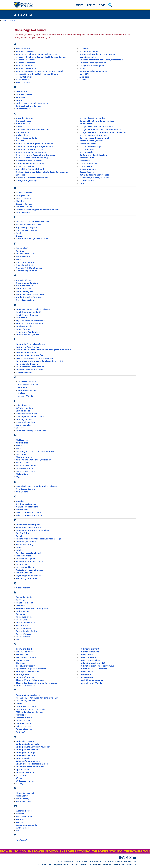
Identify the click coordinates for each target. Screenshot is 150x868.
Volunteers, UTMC (24, 802)
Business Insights (24, 109)
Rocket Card (22, 620)
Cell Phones (21, 141)
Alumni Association (88, 57)
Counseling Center (88, 169)
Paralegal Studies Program (28, 525)
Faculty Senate (23, 257)
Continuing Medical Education (93, 155)
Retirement (21, 614)
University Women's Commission (31, 767)
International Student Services (30, 370)
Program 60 (21, 564)
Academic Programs (26, 63)
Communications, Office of (92, 141)
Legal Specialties (24, 425)
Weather (20, 814)
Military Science (23, 463)
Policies (20, 550)
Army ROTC (85, 74)
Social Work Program (26, 666)
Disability (20, 201)
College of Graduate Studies (92, 118)
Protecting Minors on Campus (30, 570)
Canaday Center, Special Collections (33, 130)
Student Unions (86, 672)
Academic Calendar (25, 51)
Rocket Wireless (23, 637)
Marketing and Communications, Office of (35, 451)
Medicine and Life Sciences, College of (33, 460)
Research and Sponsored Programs (32, 608)
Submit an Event (87, 677)
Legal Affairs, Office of (26, 422)
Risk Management (24, 617)
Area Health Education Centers (93, 71)
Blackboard (21, 92)
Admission (84, 49)
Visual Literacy (23, 799)
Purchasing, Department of (28, 578)
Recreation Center (24, 597)
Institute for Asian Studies (28, 347)
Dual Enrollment (23, 213)
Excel (18, 233)
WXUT (19, 831)
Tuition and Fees (24, 726)
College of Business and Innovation (32, 178)
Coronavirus (85, 161)
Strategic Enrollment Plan (27, 672)
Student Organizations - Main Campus (97, 666)
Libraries (20, 428)
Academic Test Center (26, 68)
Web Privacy (108, 864)
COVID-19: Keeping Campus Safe (94, 175)
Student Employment (26, 686)
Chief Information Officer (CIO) (30, 161)
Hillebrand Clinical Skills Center (30, 323)
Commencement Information (93, 135)
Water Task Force (24, 811)
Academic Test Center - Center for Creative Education (41, 71)
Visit (79, 5)
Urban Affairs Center (25, 772)
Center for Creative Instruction (30, 149)
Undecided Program (25, 741)
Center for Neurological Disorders (31, 152)
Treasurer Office (23, 723)
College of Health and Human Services (97, 121)
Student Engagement (89, 649)
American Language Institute (93, 63)
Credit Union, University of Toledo (94, 178)
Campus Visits (23, 127)
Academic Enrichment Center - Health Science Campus (41, 57)
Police (19, 547)
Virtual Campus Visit (25, 793)
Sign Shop (21, 663)
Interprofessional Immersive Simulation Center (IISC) (40, 361)
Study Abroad (86, 674)
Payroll (19, 536)
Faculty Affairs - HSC (25, 254)
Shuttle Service (23, 660)
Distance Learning (24, 207)
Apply (91, 5)
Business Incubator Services (29, 106)
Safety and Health (24, 649)
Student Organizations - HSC (92, 663)
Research (20, 606)
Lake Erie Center (23, 405)
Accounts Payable (24, 77)
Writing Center (23, 828)
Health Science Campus (27, 315)
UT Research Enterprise (26, 781)
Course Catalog (87, 172)
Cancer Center (23, 132)
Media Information (25, 457)
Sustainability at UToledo (91, 683)
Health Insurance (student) (28, 312)
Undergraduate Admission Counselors (33, 747)
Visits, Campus (23, 796)
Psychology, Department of (29, 576)
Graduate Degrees (25, 291)
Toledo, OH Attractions (26, 706)
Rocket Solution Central (27, 631)
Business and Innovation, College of (32, 103)
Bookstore (21, 98)
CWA (82, 183)
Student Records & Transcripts (93, 669)
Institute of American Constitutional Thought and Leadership (44, 350)
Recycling (21, 600)
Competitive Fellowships (91, 147)
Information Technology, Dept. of (31, 344)
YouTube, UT (22, 840)
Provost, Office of (24, 573)
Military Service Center (26, 466)
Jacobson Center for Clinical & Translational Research (29, 385)
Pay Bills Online (23, 533)
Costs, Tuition (86, 166)
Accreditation (22, 80)
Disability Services (24, 204)
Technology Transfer (26, 701)
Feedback (120, 864)
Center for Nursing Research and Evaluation (36, 155)
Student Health (86, 655)
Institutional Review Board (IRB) (30, 355)
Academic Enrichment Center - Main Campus (37, 54)
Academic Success (25, 66)
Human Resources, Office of (29, 335)
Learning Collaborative (26, 414)
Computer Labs (87, 152)
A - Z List (40, 864)
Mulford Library (23, 474)
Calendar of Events (25, 118)
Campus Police (23, 124)
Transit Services (23, 721)
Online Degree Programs (27, 507)
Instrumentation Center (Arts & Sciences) (35, 358)
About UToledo (23, 49)
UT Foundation (23, 775)
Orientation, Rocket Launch (28, 512)
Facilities (20, 251)
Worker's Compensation (27, 825)
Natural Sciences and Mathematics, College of (37, 486)
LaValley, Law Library (25, 408)
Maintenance (22, 443)
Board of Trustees (24, 95)
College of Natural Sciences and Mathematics (100, 130)
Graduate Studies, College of (29, 297)
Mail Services (22, 440)
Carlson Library (23, 135)
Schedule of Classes (25, 652)
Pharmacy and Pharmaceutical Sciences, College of (40, 539)
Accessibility (95, 864)
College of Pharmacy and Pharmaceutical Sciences (103, 132)
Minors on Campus (25, 468)
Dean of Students (24, 193)
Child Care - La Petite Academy (30, 164)
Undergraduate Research (28, 755)
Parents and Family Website (29, 527)
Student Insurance (88, 657)
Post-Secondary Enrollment (29, 553)
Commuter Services (88, 144)
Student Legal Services (90, 660)
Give (102, 5)
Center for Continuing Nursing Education (34, 147)
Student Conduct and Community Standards (37, 683)
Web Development (25, 817)
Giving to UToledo (24, 280)
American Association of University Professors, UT (102, 60)
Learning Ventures (24, 419)
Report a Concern (62, 864)
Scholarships (22, 655)
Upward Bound (23, 770)
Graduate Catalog (25, 286)
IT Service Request (24, 372)
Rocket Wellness (23, 634)
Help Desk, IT (22, 318)
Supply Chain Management (92, 680)
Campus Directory (24, 121)
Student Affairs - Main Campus (30, 680)
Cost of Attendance (88, 164)
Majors (19, 446)
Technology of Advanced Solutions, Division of (37, 698)
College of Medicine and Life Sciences (97, 127)
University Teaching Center (28, 761)
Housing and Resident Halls (28, 332)
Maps (19, 449)
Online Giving (22, 510)
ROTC (19, 640)
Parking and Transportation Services (32, 530)
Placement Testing (25, 544)
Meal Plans (21, 454)
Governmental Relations (27, 283)
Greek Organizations (25, 300)
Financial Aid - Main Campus (29, 268)
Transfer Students (24, 718)
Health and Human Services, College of (34, 309)
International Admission (27, 364)
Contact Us (131, 864)
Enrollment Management (27, 230)
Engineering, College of (27, 228)
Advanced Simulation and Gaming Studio (98, 54)
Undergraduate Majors (26, 753)
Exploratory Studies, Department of (32, 239)
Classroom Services (25, 166)
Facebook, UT (22, 248)
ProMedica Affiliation (26, 567)
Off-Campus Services (26, 504)
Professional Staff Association (30, 561)
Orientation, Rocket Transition (30, 515)
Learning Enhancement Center (30, 417)
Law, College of (23, 411)
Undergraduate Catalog (27, 750)
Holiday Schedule (24, 326)
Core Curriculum (87, 158)
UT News (20, 778)
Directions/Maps (24, 198)
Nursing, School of (24, 492)
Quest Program (23, 588)
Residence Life (23, 611)
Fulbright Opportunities (27, 271)
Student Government (89, 652)
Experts (19, 236)
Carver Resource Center (27, 138)
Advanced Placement (89, 51)
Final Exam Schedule (25, 262)
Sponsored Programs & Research (31, 669)
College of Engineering (26, 181)
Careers (49, 864)
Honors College (23, 329)
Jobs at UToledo (26, 396)
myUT (19, 477)
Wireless (20, 822)
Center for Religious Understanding (32, 158)
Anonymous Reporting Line (92, 66)
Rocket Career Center (26, 623)
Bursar (19, 100)
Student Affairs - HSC (26, 677)
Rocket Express (23, 625)
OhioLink (20, 501)
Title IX (19, 704)
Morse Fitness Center (25, 471)
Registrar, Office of (25, 603)
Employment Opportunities (28, 225)
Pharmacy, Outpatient (26, 542)
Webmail (20, 819)
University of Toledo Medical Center (32, 764)
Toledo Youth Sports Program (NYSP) (33, 709)
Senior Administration (26, 657)
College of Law (86, 124)
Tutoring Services (24, 729)
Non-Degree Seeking (25, 489)
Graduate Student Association (30, 294)
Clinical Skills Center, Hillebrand (30, 169)
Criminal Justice (87, 181)
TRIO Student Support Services (30, 712)
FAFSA (19, 259)
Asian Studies (86, 77)
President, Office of (25, 556)
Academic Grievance (26, 60)
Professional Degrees (26, 559)
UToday (20, 784)
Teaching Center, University (28, 695)
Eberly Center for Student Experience (33, 222)
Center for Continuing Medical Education (35, 144)
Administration (23, 83)
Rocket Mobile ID (23, 628)
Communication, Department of (94, 138)
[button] (110, 5)
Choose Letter (8, 21)
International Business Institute (30, 367)
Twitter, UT (21, 732)
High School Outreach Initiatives (31, 321)
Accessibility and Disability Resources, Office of (37, 74)
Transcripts (21, 715)
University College (24, 758)
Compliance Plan (87, 149)
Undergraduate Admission (28, 744)
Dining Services (23, 196)
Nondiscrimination (80, 864)
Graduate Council (24, 289)
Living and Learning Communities (31, 431)
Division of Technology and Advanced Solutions (38, 210)
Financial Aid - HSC (25, 265)
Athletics (83, 80)
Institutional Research (26, 353)
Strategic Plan (22, 674)
